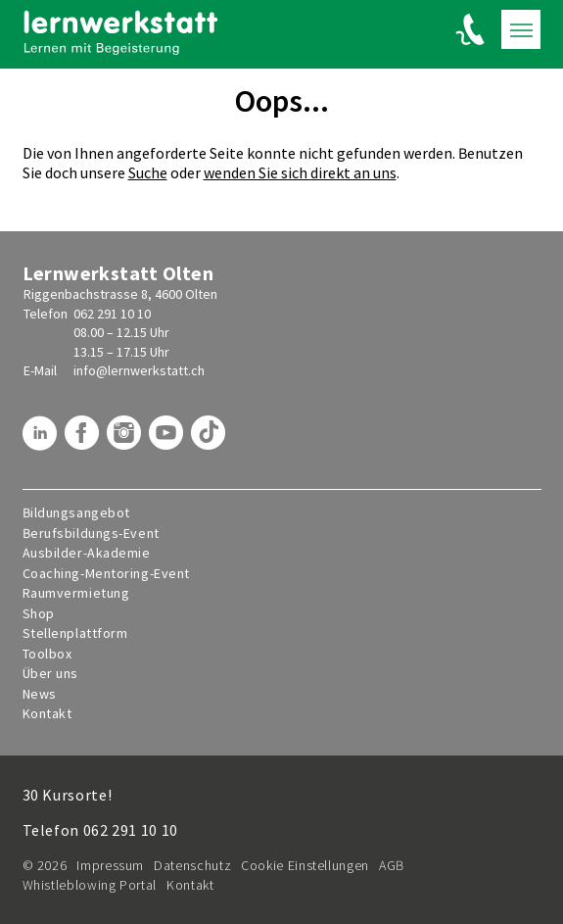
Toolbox (47, 654)
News (40, 694)
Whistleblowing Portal (90, 885)
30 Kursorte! (68, 795)
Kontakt (47, 714)
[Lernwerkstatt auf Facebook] (84, 440)
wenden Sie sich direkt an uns (300, 172)
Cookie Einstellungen (305, 865)
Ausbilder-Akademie (87, 553)
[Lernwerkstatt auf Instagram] (126, 440)
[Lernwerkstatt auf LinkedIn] (42, 440)
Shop (39, 614)
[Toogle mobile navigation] (521, 29)
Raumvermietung (76, 593)
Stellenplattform (75, 633)
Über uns (50, 674)
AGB (392, 865)
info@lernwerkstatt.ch (139, 370)
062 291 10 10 (112, 314)
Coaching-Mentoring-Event (106, 574)
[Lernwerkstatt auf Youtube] (168, 440)
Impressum (110, 865)
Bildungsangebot (76, 513)
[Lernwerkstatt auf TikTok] (211, 440)
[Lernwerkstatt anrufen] (470, 29)
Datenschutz (192, 865)
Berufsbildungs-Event (91, 534)
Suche (148, 172)
